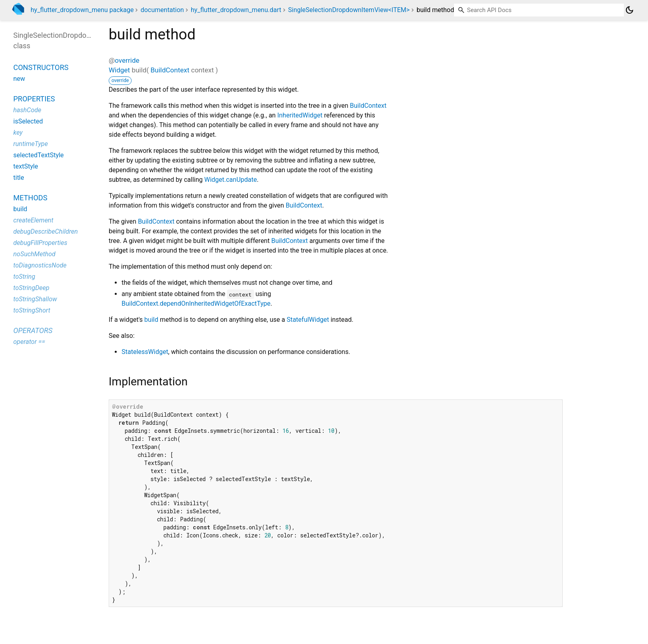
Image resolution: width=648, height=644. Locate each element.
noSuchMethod (34, 254)
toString (24, 277)
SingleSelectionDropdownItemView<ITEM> (349, 10)
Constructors (41, 67)
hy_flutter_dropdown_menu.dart (236, 10)
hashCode (27, 110)
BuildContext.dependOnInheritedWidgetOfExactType (196, 303)
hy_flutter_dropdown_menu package (82, 10)
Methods (30, 198)
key (18, 133)
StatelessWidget (145, 352)
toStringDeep (31, 288)
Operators (33, 330)
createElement (33, 220)
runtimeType (31, 144)
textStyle (26, 166)
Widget (119, 70)
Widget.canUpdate (230, 180)
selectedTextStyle (38, 155)
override (127, 60)
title (19, 178)
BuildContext (170, 70)
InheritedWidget (300, 115)
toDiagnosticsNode (40, 265)
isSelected (28, 121)
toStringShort (32, 310)
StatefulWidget (308, 320)
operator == (29, 342)
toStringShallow (35, 299)
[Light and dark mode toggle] (629, 10)
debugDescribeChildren (45, 231)
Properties (34, 99)
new (19, 79)
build (152, 320)
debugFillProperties (40, 243)
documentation (162, 10)
